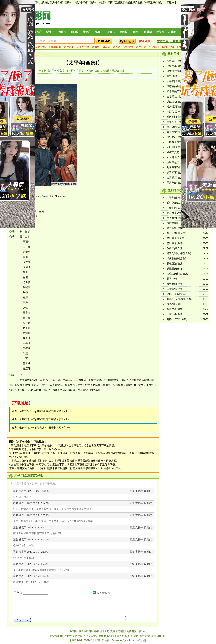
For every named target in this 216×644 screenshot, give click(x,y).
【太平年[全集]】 (83, 63)
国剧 (136, 32)
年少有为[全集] (175, 218)
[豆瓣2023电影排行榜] (76, 3)
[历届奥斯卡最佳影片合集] (129, 3)
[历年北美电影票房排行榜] (48, 3)
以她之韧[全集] (175, 102)
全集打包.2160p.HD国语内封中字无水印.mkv (44, 411)
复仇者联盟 (55, 47)
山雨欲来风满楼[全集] (179, 142)
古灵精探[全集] (175, 178)
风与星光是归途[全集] (179, 152)
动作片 (38, 32)
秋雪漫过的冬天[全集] (179, 71)
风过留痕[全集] (175, 228)
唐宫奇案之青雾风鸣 (178, 213)
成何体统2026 (174, 203)
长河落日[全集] (175, 61)
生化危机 (154, 47)
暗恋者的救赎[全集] (178, 86)
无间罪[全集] (174, 147)
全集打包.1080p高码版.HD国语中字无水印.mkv (45, 428)
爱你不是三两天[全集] (179, 91)
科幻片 (74, 32)
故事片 (111, 32)
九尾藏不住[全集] (176, 167)
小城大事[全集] (175, 66)
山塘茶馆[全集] (175, 289)
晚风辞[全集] (174, 304)
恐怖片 (62, 32)
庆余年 (96, 47)
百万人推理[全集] (176, 233)
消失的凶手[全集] (176, 258)
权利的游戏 (168, 47)
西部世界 (141, 47)
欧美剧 (160, 32)
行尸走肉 (69, 47)
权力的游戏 (39, 47)
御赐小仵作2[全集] (177, 319)
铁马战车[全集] (175, 173)
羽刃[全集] (173, 279)
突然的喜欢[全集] (176, 294)
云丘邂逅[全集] (175, 157)
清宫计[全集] (174, 127)
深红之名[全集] (175, 137)
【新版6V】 (171, 3)
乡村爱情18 (173, 223)
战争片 (87, 32)
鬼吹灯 (106, 47)
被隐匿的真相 (174, 269)
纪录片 (99, 32)
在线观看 (145, 41)
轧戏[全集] (173, 76)
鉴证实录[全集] (175, 243)
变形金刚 (128, 47)
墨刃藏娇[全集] (175, 183)
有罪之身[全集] (175, 309)
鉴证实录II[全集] (176, 238)
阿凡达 (117, 47)
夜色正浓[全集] (175, 264)
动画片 (123, 32)
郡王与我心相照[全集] (179, 253)
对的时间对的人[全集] (179, 117)
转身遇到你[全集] (176, 107)
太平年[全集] (174, 81)
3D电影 (172, 32)
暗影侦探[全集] (175, 112)
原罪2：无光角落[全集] (180, 299)
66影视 (141, 640)
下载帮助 (175, 41)
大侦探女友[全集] (176, 132)
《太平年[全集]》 (56, 71)
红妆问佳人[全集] (176, 96)
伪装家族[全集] (175, 162)
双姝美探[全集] (175, 248)
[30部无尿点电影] (154, 3)
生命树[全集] (174, 208)
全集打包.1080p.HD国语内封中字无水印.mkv (44, 419)
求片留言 (163, 41)
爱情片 (50, 32)
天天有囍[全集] (175, 284)
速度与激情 (83, 47)
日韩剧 (148, 32)
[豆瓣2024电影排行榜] (101, 3)
